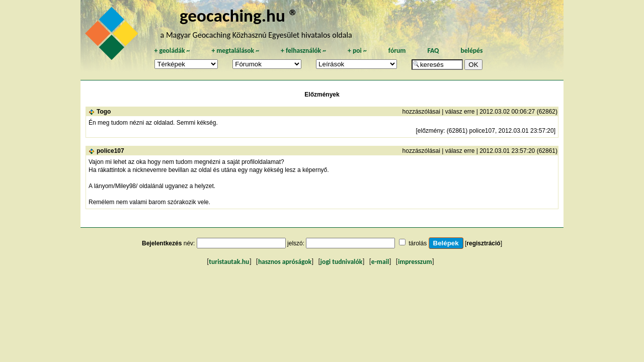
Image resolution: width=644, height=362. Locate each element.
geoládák (172, 51)
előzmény (430, 131)
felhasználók (303, 51)
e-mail (380, 262)
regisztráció (483, 243)
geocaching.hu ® (239, 15)
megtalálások (235, 51)
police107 (110, 151)
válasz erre (460, 112)
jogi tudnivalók (342, 262)
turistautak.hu (229, 262)
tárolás (418, 243)
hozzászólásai (421, 112)
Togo (104, 112)
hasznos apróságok (285, 262)
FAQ (433, 51)
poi (357, 51)
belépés (471, 51)
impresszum (415, 262)
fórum (397, 51)
